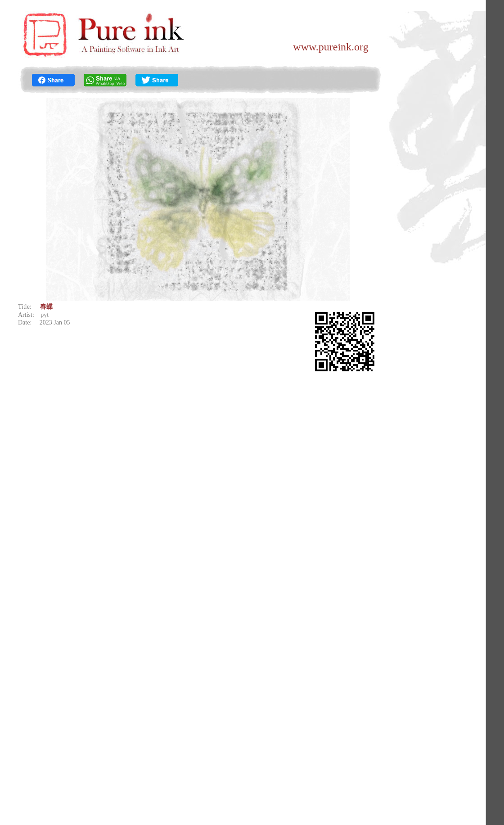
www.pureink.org (331, 47)
